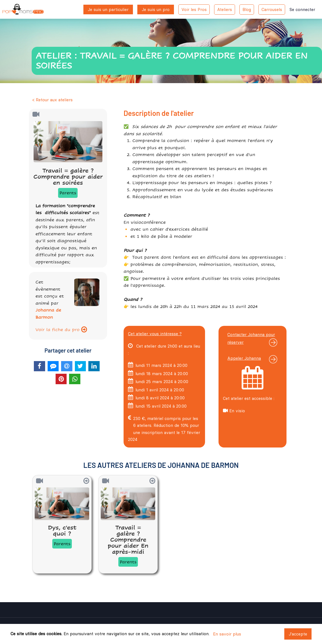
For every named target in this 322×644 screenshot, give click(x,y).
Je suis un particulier (108, 9)
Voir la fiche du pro (61, 330)
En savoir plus (227, 634)
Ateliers (225, 9)
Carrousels (272, 9)
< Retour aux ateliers (52, 100)
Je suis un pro (156, 9)
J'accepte (298, 634)
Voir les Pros (194, 9)
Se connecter (302, 9)
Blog (247, 9)
